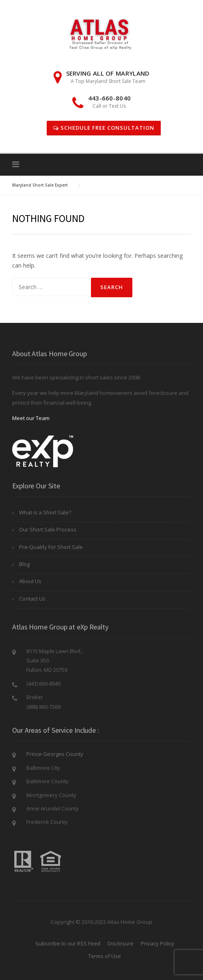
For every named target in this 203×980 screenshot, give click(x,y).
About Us (30, 581)
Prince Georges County (55, 754)
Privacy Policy (158, 943)
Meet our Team (31, 418)
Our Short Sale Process (48, 529)
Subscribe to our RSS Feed (68, 943)
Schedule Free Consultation (104, 128)
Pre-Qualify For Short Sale (51, 547)
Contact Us (32, 599)
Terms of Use (105, 956)
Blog (24, 564)
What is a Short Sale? (45, 512)
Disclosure (121, 943)
